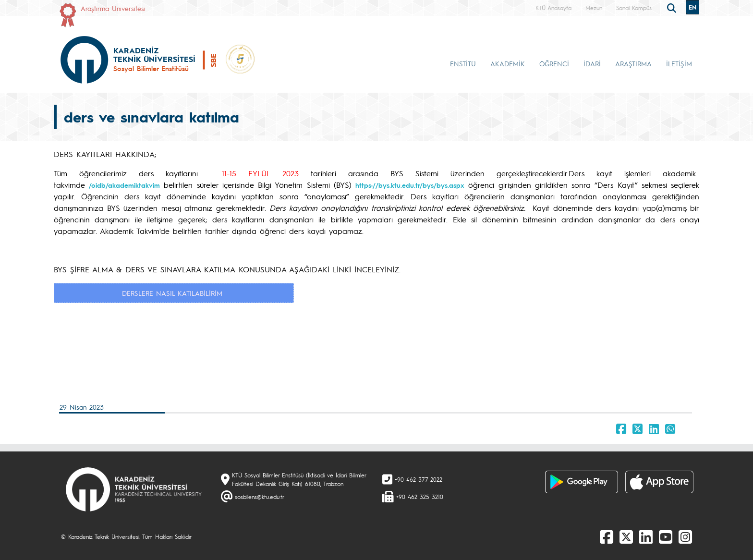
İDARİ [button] (592, 63)
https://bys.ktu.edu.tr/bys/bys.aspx (410, 185)
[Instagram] (685, 536)
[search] (673, 7)
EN (692, 7)
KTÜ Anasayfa (553, 8)
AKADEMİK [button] (508, 63)
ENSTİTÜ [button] (463, 63)
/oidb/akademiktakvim (124, 185)
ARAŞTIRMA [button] (633, 63)
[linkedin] (646, 536)
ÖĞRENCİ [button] (554, 63)
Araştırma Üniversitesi (113, 8)
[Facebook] (607, 536)
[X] (626, 536)
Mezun (594, 8)
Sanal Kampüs (634, 8)
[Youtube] (666, 536)
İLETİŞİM (679, 63)
